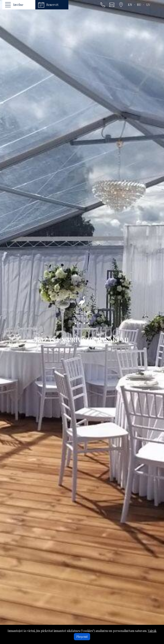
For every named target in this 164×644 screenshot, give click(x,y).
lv (148, 5)
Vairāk (152, 631)
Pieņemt (82, 637)
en (130, 5)
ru (139, 5)
